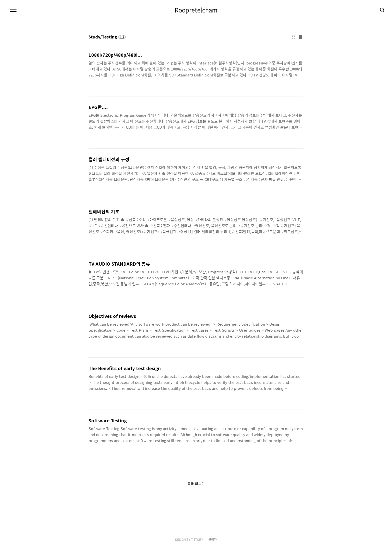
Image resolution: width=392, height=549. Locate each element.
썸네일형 (293, 37)
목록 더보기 (196, 484)
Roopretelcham (196, 10)
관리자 (213, 539)
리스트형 (300, 37)
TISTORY (197, 539)
